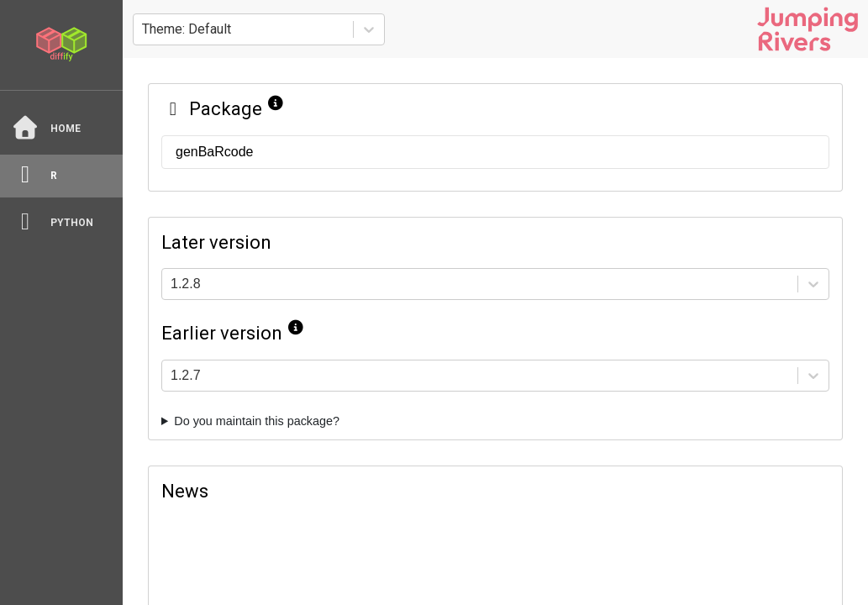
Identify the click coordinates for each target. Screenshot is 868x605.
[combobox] (144, 29)
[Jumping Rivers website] (808, 29)
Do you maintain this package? (257, 421)
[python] (61, 223)
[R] (61, 176)
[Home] (61, 129)
